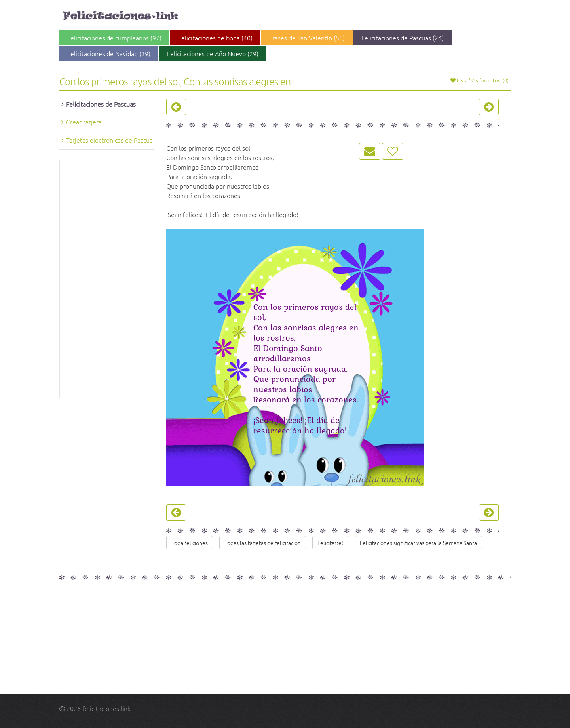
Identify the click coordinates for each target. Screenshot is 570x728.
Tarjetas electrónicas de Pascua (109, 140)
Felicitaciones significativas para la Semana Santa (418, 543)
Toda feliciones (190, 543)
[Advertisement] (107, 279)
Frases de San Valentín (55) (307, 38)
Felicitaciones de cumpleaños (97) (114, 38)
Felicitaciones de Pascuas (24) (403, 38)
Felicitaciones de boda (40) (215, 38)
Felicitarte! (330, 543)
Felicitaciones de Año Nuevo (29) (213, 53)
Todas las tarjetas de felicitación (263, 543)
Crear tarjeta (84, 122)
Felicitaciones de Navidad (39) (109, 53)
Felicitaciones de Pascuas (101, 104)
